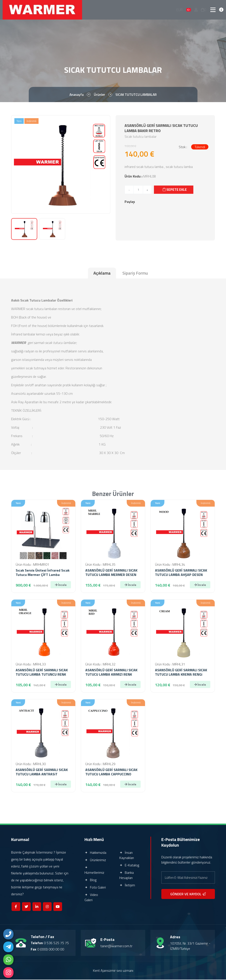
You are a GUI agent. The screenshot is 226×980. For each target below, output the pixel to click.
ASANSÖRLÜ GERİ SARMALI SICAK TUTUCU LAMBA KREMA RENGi (181, 673)
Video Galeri (91, 898)
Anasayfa (76, 95)
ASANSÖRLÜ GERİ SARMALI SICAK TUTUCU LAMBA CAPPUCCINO (111, 772)
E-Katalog (129, 866)
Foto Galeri (95, 888)
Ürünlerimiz (95, 860)
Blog (90, 880)
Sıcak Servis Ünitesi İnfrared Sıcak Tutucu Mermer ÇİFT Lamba (43, 573)
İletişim (127, 885)
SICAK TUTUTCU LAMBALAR (136, 95)
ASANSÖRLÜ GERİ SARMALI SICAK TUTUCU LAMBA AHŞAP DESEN (181, 573)
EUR (180, 10)
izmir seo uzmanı (121, 971)
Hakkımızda (95, 853)
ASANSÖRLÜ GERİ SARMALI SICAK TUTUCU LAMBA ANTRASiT (42, 772)
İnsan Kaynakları (127, 856)
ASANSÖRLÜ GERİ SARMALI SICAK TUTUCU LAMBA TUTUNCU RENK (42, 673)
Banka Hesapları (126, 876)
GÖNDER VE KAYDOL (188, 894)
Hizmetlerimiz (94, 871)
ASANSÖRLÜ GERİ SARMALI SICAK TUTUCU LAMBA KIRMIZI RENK (111, 673)
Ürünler (99, 95)
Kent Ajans (101, 971)
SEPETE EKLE (175, 190)
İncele (61, 585)
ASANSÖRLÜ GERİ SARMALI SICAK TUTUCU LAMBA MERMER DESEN (111, 573)
